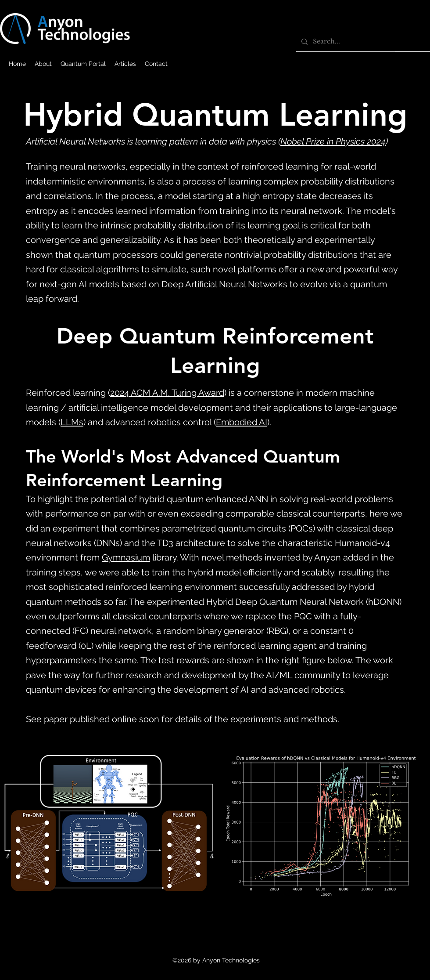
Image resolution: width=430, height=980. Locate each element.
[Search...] (362, 42)
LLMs (72, 422)
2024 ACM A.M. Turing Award (167, 393)
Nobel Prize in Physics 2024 (333, 141)
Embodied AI (242, 422)
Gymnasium (126, 557)
